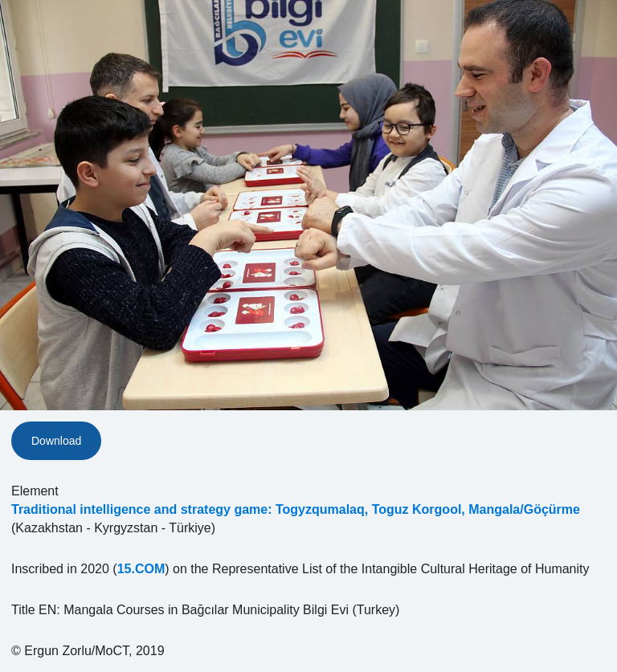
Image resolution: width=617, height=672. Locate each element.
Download (56, 441)
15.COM (141, 569)
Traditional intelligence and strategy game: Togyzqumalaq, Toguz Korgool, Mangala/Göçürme (296, 509)
